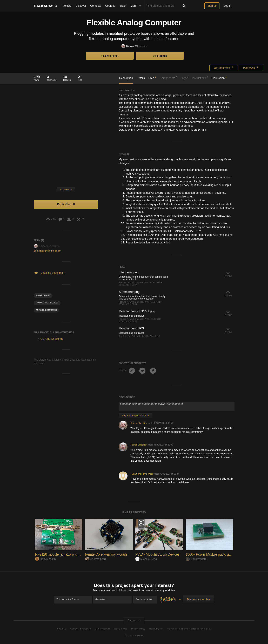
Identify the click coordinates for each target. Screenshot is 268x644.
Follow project (110, 56)
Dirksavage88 (196, 559)
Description (126, 78)
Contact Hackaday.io (81, 629)
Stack (123, 6)
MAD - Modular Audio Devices (158, 554)
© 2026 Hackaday (134, 636)
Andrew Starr (96, 559)
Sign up (212, 6)
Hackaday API (156, 629)
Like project (160, 56)
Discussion (219, 78)
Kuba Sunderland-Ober (142, 474)
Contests (96, 6)
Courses (110, 6)
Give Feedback (102, 629)
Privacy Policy (138, 629)
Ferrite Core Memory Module (107, 554)
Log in (227, 6)
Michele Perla (146, 559)
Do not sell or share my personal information (189, 629)
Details (141, 78)
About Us (62, 629)
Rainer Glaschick (134, 46)
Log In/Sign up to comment (135, 416)
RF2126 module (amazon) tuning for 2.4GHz (69, 554)
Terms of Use (121, 629)
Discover (81, 6)
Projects (66, 6)
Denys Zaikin (45, 559)
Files (152, 78)
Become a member (104, 591)
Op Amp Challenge (52, 339)
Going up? (134, 621)
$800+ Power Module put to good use (214, 554)
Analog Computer (46, 310)
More (137, 6)
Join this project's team (48, 251)
